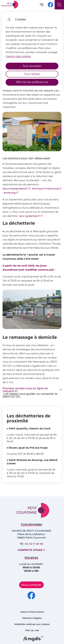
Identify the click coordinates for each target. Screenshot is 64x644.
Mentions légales (32, 618)
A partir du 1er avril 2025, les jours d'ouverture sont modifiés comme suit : (29, 268)
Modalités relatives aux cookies (32, 624)
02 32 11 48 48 (34, 544)
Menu (41, 5)
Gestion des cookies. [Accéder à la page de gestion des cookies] (18, 56)
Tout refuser (32, 74)
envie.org (10, 193)
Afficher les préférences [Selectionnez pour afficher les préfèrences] (32, 82)
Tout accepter (32, 66)
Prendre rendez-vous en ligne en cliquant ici (25, 390)
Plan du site (32, 630)
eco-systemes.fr (30, 216)
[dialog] (32, 51)
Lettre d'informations (32, 612)
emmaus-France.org (45, 188)
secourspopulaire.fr (15, 188)
